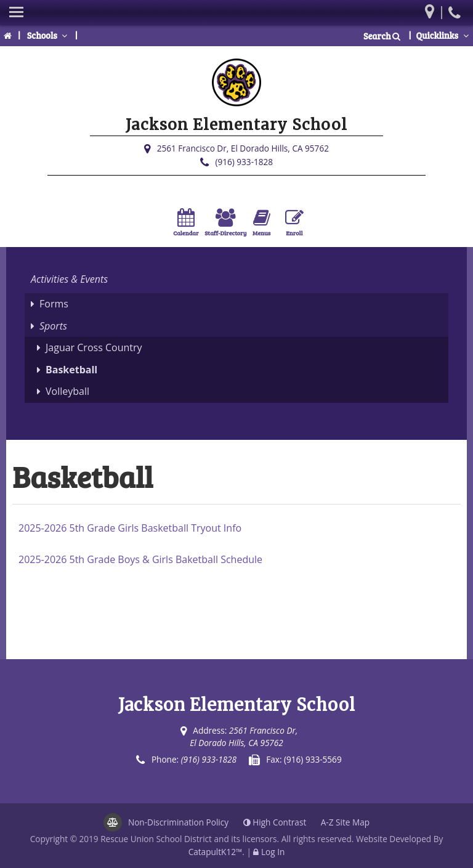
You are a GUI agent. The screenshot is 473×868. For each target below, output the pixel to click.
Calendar (186, 223)
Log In (273, 852)
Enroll (294, 223)
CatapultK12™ (216, 852)
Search (382, 36)
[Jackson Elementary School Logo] (236, 85)
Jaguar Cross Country (94, 347)
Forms (54, 304)
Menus (261, 223)
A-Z (345, 822)
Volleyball (67, 391)
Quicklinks (443, 35)
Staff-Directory (225, 223)
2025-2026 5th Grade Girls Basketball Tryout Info (130, 528)
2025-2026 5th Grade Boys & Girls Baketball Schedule (140, 559)
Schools (49, 35)
